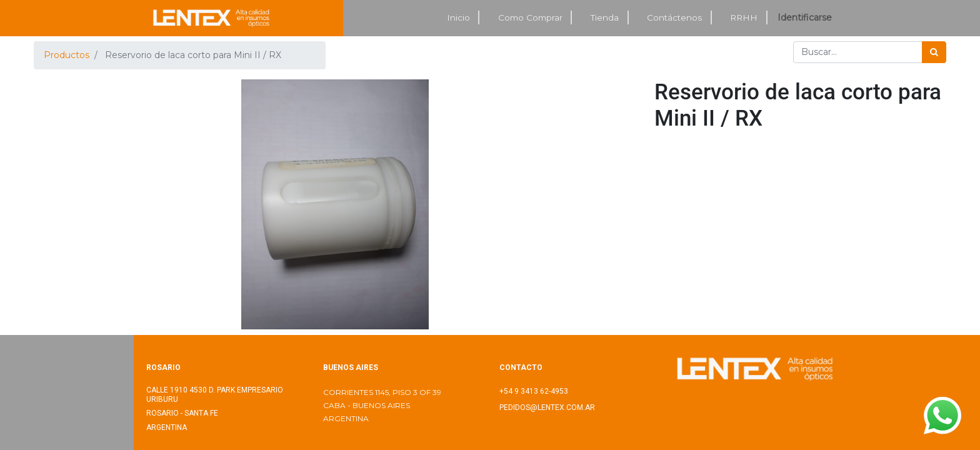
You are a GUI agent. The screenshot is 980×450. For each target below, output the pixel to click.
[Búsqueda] (934, 52)
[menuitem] (459, 18)
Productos (67, 55)
